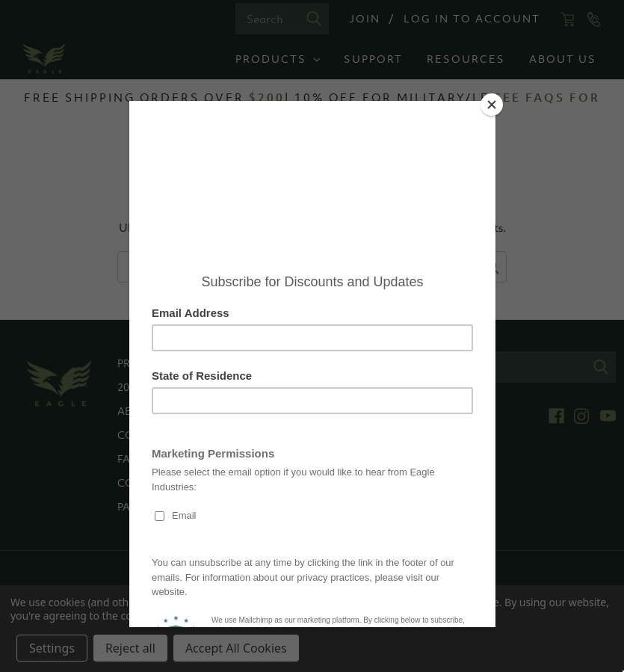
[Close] (492, 105)
